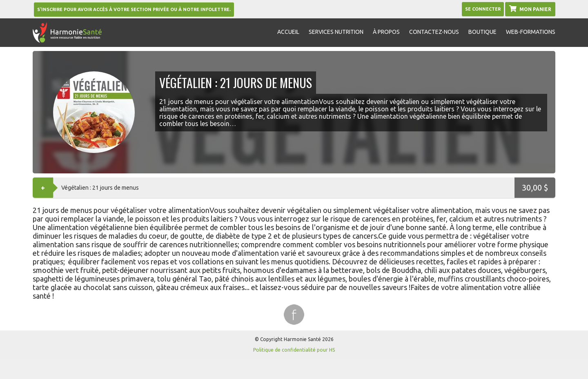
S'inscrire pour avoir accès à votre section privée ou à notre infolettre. (134, 9)
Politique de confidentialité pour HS (294, 350)
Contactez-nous (434, 32)
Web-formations (531, 32)
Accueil (288, 32)
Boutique (482, 32)
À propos (386, 32)
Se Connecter (483, 9)
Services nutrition (336, 32)
